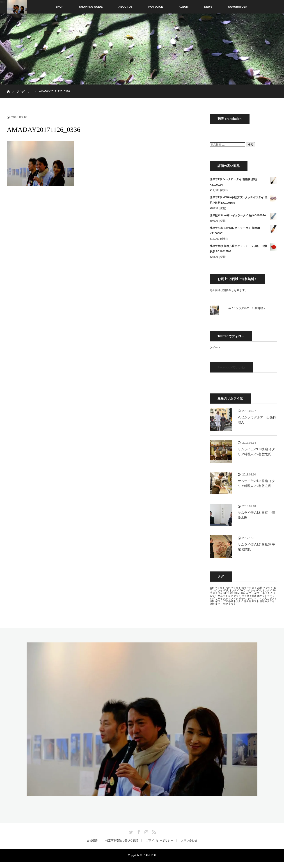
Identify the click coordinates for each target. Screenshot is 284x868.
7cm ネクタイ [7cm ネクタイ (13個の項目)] (233, 588)
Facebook (138, 831)
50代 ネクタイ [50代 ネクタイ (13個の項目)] (248, 590)
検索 (250, 145)
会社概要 (92, 841)
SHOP (50, 7)
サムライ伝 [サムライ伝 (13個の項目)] (224, 596)
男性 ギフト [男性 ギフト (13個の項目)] (216, 604)
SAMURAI (150, 855)
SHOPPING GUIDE (91, 7)
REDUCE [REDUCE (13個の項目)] (228, 593)
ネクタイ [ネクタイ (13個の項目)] (236, 596)
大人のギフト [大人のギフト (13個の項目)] (269, 598)
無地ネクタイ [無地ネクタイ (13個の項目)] (267, 601)
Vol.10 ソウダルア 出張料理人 (247, 308)
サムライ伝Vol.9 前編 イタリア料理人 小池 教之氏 (256, 483)
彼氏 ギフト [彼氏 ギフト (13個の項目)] (216, 601)
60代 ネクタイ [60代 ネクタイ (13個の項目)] (264, 590)
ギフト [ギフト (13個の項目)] (250, 593)
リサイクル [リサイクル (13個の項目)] (221, 598)
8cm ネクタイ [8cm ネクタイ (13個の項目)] (249, 588)
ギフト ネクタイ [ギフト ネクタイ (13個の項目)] (263, 593)
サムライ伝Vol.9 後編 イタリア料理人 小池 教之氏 (256, 452)
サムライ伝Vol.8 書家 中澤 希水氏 (256, 515)
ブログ (21, 91)
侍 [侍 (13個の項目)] (240, 598)
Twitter (131, 831)
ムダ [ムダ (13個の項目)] (212, 598)
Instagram (146, 831)
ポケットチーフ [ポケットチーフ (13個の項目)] (266, 596)
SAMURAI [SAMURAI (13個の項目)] (240, 593)
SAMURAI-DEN (238, 7)
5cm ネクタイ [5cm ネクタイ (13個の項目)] (217, 588)
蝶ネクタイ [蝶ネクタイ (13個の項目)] (230, 604)
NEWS (208, 7)
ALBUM (184, 7)
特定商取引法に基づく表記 (122, 841)
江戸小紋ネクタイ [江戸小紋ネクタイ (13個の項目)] (233, 601)
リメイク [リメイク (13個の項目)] (234, 598)
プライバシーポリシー (160, 841)
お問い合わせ (189, 841)
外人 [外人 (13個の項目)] (245, 598)
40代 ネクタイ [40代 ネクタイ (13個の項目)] (231, 590)
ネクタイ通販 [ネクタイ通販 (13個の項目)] (249, 596)
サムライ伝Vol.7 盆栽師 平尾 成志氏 (256, 547)
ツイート (215, 347)
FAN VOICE (156, 7)
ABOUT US (125, 7)
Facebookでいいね (231, 367)
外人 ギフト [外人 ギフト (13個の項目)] (255, 598)
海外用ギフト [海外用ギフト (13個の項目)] (252, 601)
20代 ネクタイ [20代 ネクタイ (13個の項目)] (265, 588)
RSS (153, 831)
